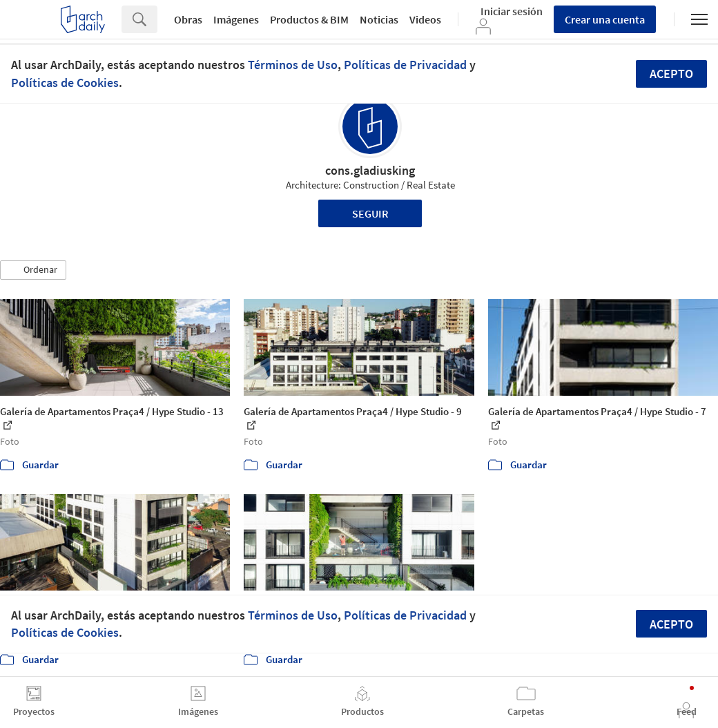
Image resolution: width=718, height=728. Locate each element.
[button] (33, 270)
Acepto (671, 74)
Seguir (370, 213)
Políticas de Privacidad (405, 65)
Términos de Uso (293, 65)
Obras (188, 19)
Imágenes (236, 19)
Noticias (379, 19)
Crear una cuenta (605, 19)
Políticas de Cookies (65, 83)
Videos (425, 19)
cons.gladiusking (370, 170)
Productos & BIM (309, 19)
